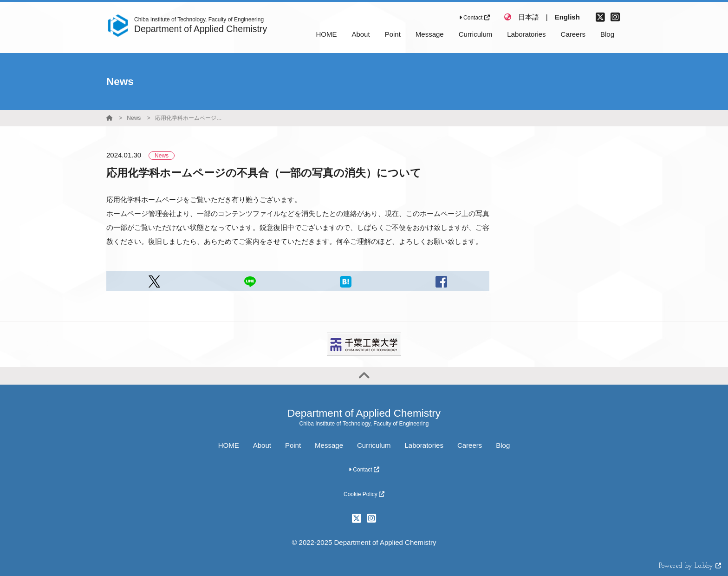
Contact (474, 18)
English (567, 17)
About (262, 445)
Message (329, 445)
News (134, 118)
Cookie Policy (364, 494)
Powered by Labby (690, 566)
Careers (470, 445)
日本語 (529, 17)
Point (293, 445)
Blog (503, 445)
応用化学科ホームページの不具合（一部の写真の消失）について (190, 118)
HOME (229, 445)
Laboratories (424, 445)
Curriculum (374, 445)
